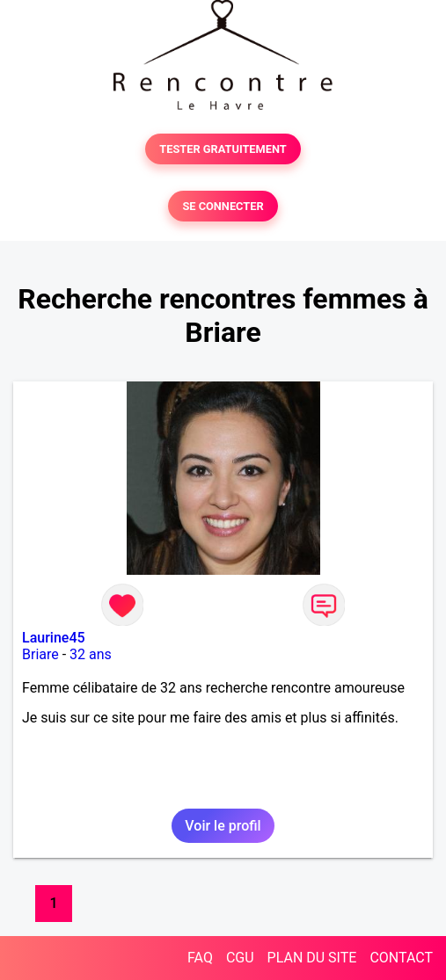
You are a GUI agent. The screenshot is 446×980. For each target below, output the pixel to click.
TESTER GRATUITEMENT (223, 149)
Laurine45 (54, 638)
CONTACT (401, 958)
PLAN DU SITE (312, 958)
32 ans (91, 654)
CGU (240, 958)
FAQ (200, 958)
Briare (40, 654)
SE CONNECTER (223, 206)
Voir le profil (223, 826)
